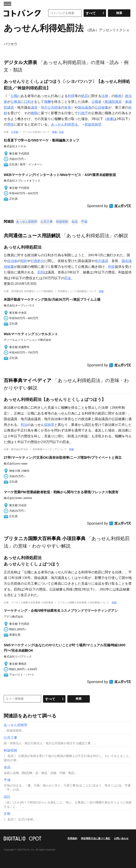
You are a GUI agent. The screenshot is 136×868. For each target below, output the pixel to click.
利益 (111, 267)
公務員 (16, 102)
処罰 (85, 96)
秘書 (110, 119)
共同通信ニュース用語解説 (32, 236)
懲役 (10, 124)
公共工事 (47, 222)
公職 (14, 96)
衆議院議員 (113, 102)
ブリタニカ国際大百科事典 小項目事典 (45, 538)
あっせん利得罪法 (64, 124)
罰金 (68, 278)
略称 (118, 96)
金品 (75, 222)
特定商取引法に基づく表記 (96, 838)
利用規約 (72, 838)
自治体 (12, 261)
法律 (105, 96)
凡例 (61, 132)
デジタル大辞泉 (20, 62)
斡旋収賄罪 (93, 124)
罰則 (41, 272)
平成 (84, 222)
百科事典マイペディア (28, 380)
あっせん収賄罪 (27, 222)
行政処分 (37, 261)
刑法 (24, 425)
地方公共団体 (51, 107)
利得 (71, 96)
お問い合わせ (121, 838)
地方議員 (101, 261)
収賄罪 (49, 425)
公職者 (96, 102)
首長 (68, 107)
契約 (24, 261)
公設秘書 (101, 107)
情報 (54, 132)
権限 (34, 113)
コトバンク (22, 13)
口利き (29, 102)
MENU (7, 4)
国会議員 (85, 107)
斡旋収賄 (62, 222)
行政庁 (83, 113)
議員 (34, 107)
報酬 (48, 102)
